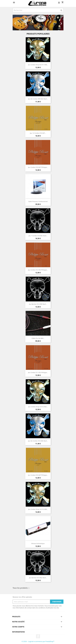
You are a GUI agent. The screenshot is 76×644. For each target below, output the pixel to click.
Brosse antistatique (38, 543)
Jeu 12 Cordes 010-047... (38, 133)
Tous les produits (21, 588)
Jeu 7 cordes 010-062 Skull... (38, 236)
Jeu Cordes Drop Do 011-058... (38, 65)
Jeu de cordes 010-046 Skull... (38, 441)
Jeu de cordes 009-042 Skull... (38, 99)
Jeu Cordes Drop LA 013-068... (38, 509)
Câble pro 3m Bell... (38, 338)
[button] (16, 23)
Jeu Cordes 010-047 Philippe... (38, 167)
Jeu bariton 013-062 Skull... (38, 578)
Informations (18, 632)
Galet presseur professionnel (38, 201)
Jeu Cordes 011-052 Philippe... (38, 372)
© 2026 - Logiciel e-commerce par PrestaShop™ (38, 641)
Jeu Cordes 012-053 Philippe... (38, 270)
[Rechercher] (38, 10)
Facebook (38, 636)
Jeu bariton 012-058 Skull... (38, 304)
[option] (38, 23)
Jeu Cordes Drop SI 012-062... (38, 407)
